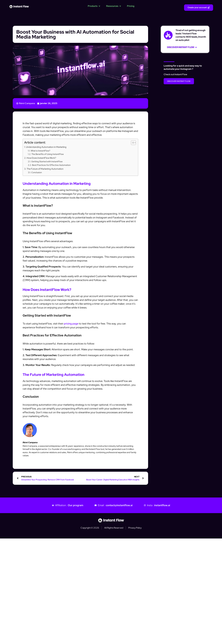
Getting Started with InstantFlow (47, 161)
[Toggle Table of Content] (132, 143)
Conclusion (37, 172)
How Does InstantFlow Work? (41, 158)
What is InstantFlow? (40, 151)
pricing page (71, 324)
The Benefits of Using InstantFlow (48, 154)
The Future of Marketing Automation (45, 169)
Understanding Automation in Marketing (46, 147)
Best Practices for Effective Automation (51, 165)
